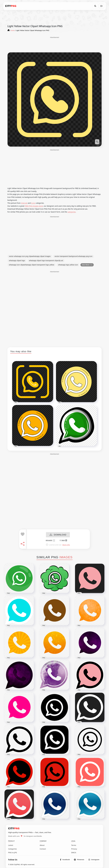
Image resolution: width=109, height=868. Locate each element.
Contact (43, 849)
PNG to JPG (13, 853)
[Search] (95, 6)
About (42, 845)
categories (72, 212)
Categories (12, 849)
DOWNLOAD (58, 535)
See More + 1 (87, 265)
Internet (24, 203)
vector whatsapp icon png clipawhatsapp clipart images (30, 256)
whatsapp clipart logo (17, 261)
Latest (11, 845)
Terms (74, 845)
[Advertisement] (55, 44)
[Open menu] (101, 6)
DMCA (74, 853)
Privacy (74, 849)
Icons (33, 203)
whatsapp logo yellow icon (68, 265)
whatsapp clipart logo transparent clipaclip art (46, 261)
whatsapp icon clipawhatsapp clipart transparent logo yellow (32, 265)
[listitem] (65, 860)
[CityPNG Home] (11, 6)
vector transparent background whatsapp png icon (73, 256)
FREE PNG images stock (34, 206)
